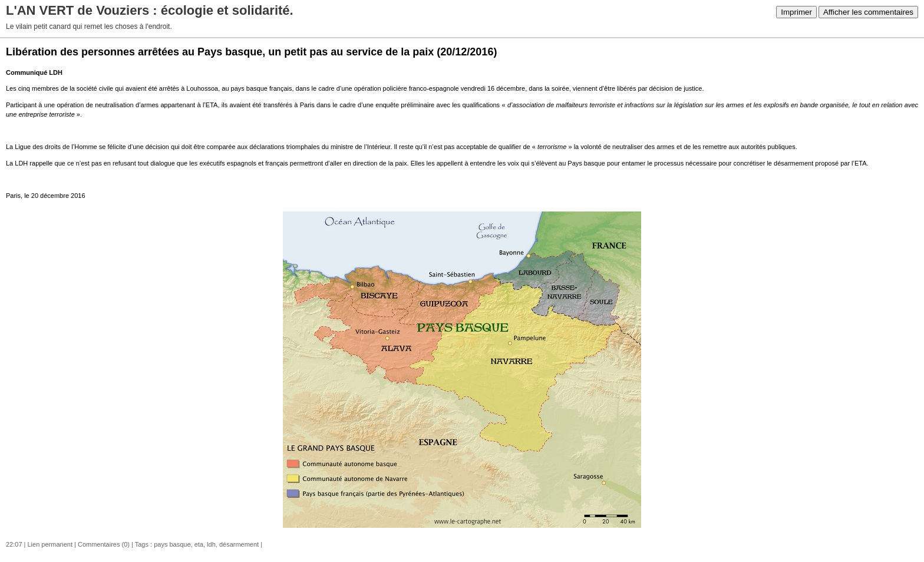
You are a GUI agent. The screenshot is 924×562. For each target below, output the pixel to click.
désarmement (239, 544)
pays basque (172, 544)
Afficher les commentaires (868, 12)
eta (199, 544)
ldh (211, 544)
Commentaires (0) (104, 544)
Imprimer (796, 12)
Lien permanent (50, 544)
